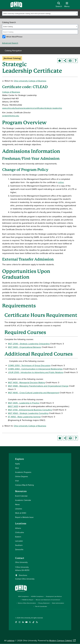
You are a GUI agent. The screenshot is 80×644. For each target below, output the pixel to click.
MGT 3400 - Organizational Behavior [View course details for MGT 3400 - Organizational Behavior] (25, 347)
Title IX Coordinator (41, 606)
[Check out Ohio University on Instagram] (19, 622)
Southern (19, 545)
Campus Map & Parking (24, 485)
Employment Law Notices (54, 596)
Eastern (18, 537)
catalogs (11, 640)
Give (17, 468)
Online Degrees (22, 476)
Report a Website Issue (24, 517)
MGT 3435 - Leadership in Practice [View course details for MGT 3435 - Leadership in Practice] (24, 403)
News (17, 504)
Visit (17, 481)
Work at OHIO (21, 513)
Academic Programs (23, 472)
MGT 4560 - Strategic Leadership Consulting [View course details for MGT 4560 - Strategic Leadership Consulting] (28, 413)
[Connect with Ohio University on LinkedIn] (23, 622)
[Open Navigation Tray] (67, 5)
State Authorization (58, 603)
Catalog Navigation (13, 51)
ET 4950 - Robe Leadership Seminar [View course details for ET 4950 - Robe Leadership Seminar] (24, 417)
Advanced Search (10, 43)
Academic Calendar (23, 500)
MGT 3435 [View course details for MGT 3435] (13, 406)
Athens (18, 528)
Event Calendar (21, 496)
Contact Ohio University (25, 579)
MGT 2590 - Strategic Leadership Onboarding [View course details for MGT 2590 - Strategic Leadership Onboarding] (29, 344)
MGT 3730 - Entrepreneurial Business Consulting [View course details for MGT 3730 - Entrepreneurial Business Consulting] (30, 410)
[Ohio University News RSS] (37, 622)
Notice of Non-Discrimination (27, 603)
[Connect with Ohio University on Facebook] (16, 622)
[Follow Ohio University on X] (30, 622)
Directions (23, 575)
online (61, 182)
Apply (18, 464)
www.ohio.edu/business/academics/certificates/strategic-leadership (32, 108)
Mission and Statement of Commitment (48, 600)
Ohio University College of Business (30, 81)
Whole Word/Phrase (14, 37)
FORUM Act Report (28, 600)
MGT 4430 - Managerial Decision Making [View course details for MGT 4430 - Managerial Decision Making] (26, 382)
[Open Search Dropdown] (59, 5)
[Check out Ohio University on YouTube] (26, 622)
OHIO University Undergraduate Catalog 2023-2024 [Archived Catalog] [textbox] (27, 14)
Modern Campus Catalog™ (61, 640)
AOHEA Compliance (37, 596)
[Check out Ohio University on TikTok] (33, 622)
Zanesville (19, 549)
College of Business (11, 92)
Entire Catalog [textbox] (8, 27)
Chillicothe (20, 532)
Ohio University (26, 618)
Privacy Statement (44, 603)
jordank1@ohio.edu (11, 116)
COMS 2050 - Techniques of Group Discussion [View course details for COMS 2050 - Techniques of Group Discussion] (29, 365)
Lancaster (19, 541)
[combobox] (40, 13)
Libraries (19, 509)
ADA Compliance (23, 596)
